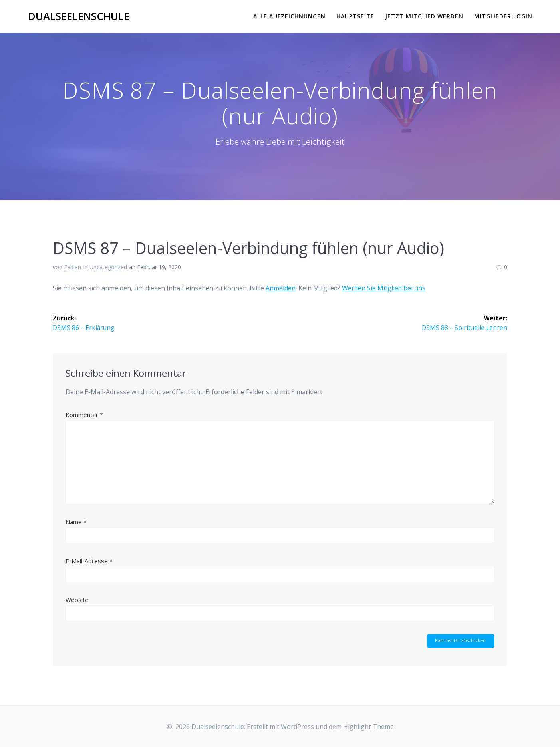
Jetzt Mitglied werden (424, 16)
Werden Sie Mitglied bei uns (384, 288)
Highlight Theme (368, 727)
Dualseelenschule (79, 16)
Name (76, 522)
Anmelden (281, 288)
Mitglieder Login (503, 16)
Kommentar (84, 415)
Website (77, 600)
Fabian (72, 267)
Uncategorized (108, 267)
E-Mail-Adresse (89, 561)
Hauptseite (355, 16)
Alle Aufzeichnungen (289, 16)
